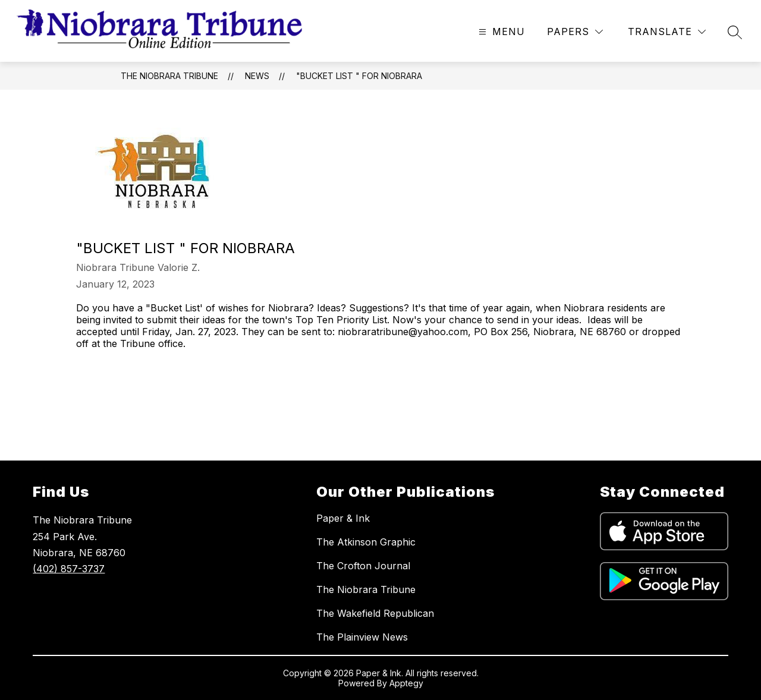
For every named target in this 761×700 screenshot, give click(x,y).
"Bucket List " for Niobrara (359, 76)
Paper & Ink (343, 518)
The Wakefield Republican (375, 613)
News (257, 76)
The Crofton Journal (363, 566)
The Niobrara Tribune (169, 76)
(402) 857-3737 (69, 569)
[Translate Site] (667, 32)
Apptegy (406, 683)
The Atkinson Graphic (366, 542)
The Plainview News (362, 637)
